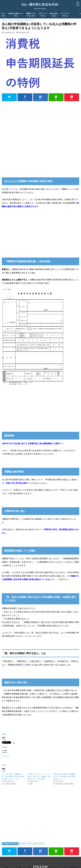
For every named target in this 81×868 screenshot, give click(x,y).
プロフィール (43, 15)
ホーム (3, 15)
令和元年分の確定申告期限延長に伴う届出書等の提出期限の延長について (64, 777)
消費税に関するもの (11, 844)
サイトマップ (65, 15)
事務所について (31, 15)
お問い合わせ (54, 15)
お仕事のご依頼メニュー (16, 15)
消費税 (24, 844)
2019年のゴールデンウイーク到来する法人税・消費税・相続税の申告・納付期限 (39, 777)
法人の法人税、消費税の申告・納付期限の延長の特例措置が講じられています (13, 777)
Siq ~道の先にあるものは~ (40, 4)
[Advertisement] (40, 120)
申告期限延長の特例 (37, 844)
